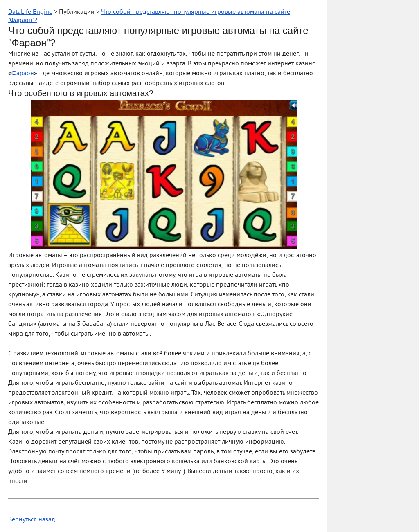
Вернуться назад (32, 520)
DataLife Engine (30, 12)
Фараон (23, 74)
